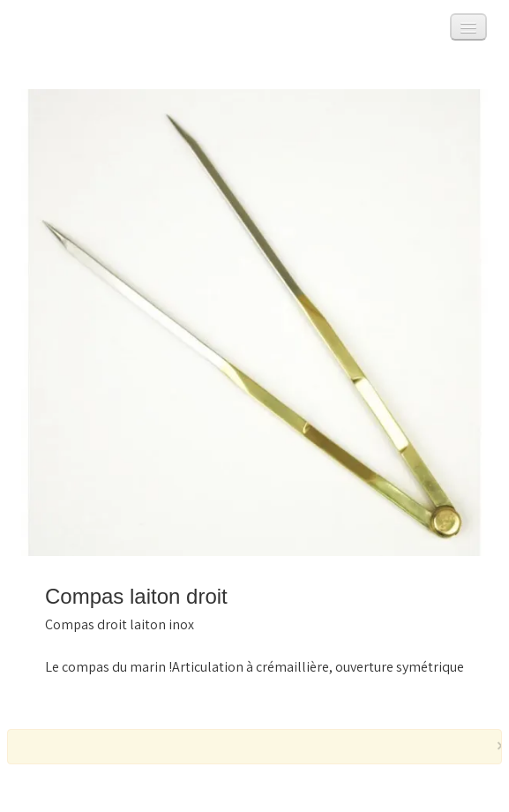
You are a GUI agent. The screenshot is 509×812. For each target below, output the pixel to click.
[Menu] (468, 27)
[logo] (38, 31)
